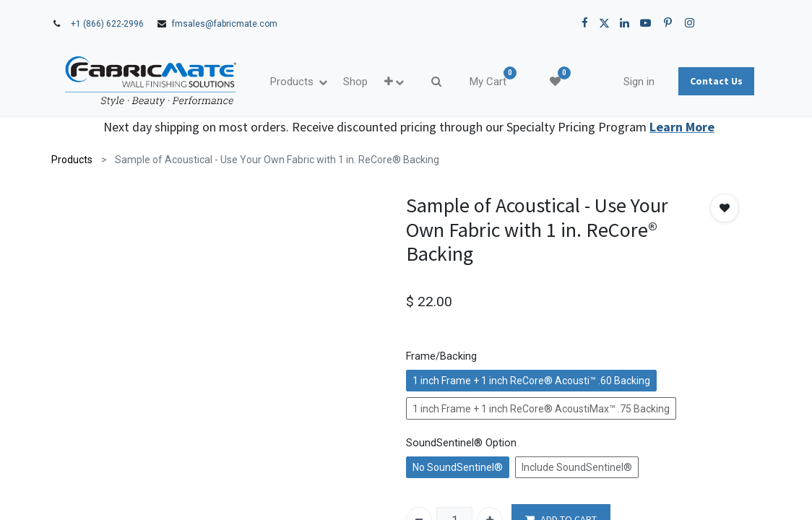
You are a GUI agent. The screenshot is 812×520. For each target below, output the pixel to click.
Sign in (639, 82)
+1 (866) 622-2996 (107, 24)
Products (72, 160)
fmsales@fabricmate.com (225, 24)
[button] (394, 82)
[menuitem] (355, 82)
